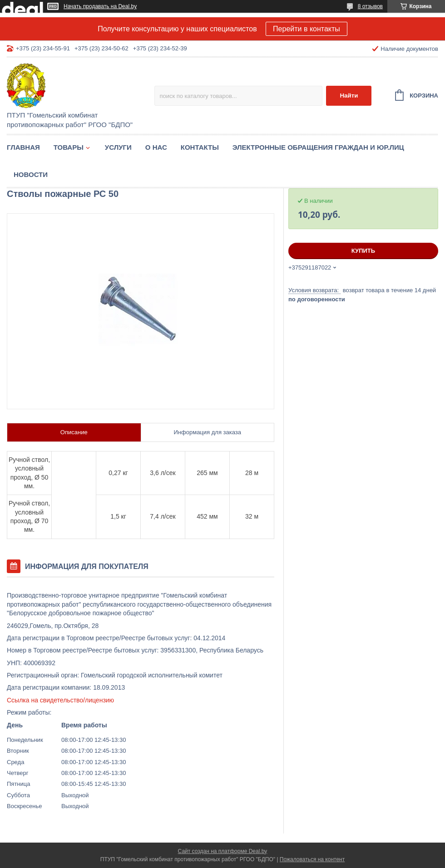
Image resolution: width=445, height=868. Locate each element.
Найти (349, 96)
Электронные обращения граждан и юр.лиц (318, 147)
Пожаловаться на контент (312, 859)
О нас (156, 147)
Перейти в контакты (307, 29)
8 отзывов (370, 6)
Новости (31, 174)
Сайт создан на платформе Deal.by (223, 851)
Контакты (200, 147)
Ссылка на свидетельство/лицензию (60, 700)
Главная (23, 147)
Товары (69, 147)
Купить (363, 251)
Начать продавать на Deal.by (100, 6)
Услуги (118, 147)
